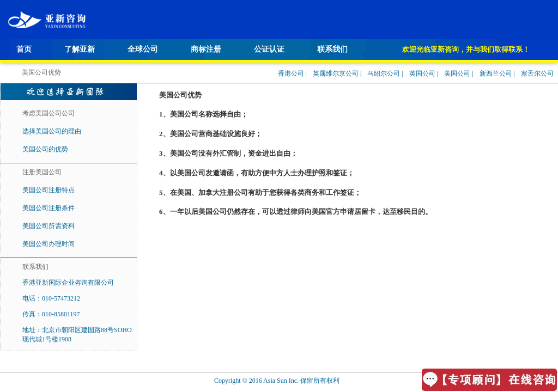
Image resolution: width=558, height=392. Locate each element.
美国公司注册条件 (48, 208)
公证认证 (269, 49)
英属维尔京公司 (336, 73)
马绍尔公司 (384, 73)
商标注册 (206, 49)
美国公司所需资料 (48, 226)
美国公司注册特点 (48, 190)
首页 (24, 49)
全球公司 (143, 49)
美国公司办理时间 (48, 244)
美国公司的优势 (45, 149)
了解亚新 (80, 49)
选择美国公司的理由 (52, 131)
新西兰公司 (496, 73)
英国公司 (422, 73)
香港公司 (291, 73)
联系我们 (332, 49)
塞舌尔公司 (537, 73)
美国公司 (457, 73)
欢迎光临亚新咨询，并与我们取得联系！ (466, 49)
